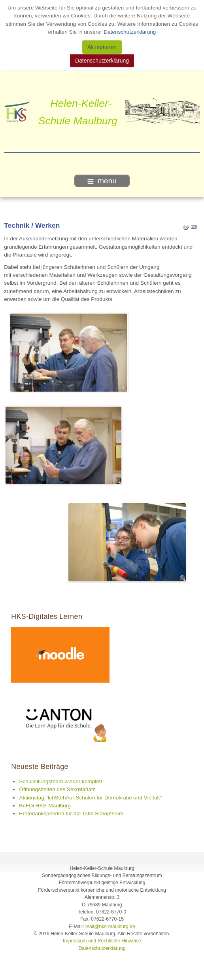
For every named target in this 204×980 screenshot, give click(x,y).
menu (102, 181)
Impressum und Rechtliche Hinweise (102, 941)
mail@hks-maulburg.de (110, 927)
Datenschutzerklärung (129, 32)
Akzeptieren (102, 47)
